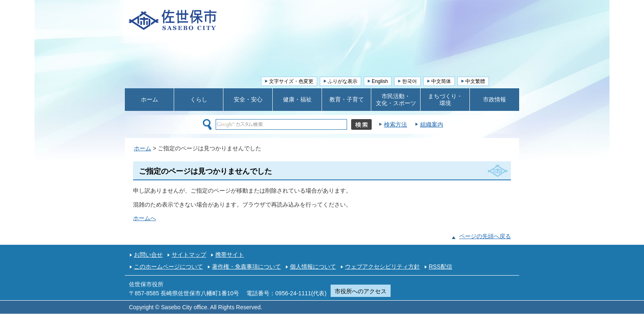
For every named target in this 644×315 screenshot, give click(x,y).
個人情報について (313, 267)
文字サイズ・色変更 (291, 81)
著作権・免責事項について (246, 267)
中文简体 (441, 81)
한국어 (409, 81)
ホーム (149, 99)
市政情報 (494, 99)
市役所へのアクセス (361, 291)
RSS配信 (440, 267)
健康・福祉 (297, 99)
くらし (199, 99)
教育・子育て (347, 99)
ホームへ (145, 218)
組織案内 (432, 124)
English (380, 81)
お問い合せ (148, 255)
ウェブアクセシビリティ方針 (382, 267)
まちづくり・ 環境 (445, 100)
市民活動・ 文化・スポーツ (396, 100)
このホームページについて (168, 267)
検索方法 (396, 124)
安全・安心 (248, 99)
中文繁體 (475, 81)
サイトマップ (189, 255)
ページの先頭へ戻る (485, 236)
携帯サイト (230, 255)
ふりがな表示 (343, 81)
